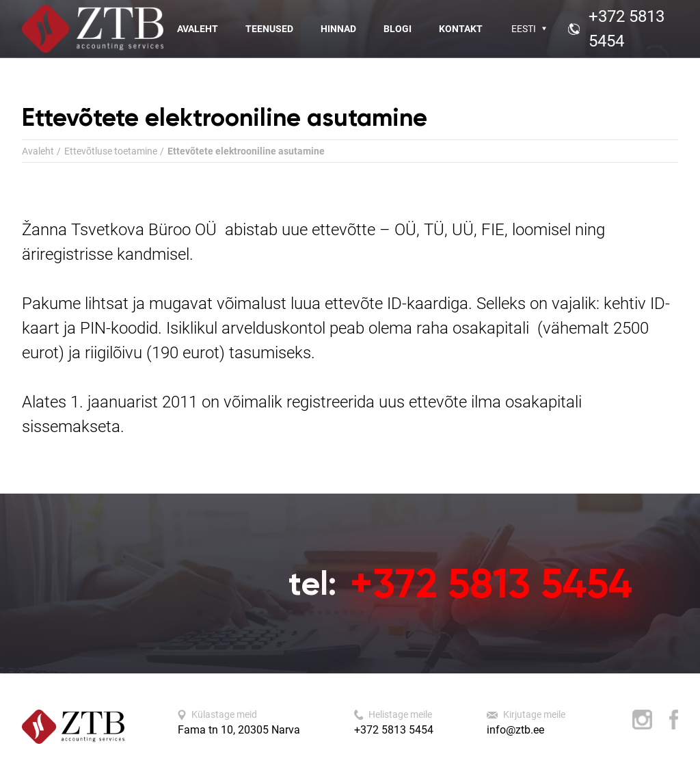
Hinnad (338, 29)
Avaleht (198, 29)
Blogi (398, 29)
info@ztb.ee (515, 730)
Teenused (269, 29)
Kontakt (461, 29)
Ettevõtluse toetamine (111, 151)
